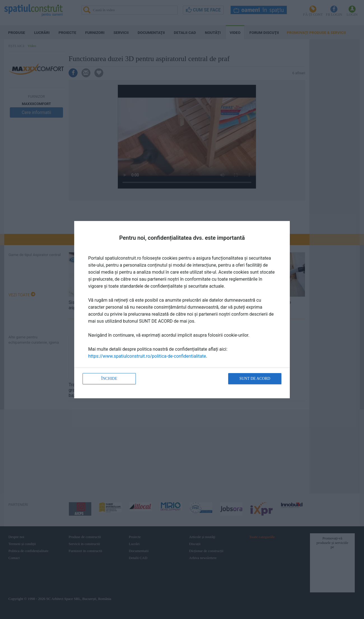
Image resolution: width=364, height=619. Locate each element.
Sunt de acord (255, 379)
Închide (109, 379)
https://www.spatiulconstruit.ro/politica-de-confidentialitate (147, 356)
